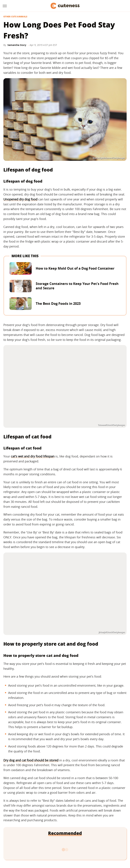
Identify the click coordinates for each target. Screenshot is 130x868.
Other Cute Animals (15, 17)
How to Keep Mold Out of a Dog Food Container (75, 268)
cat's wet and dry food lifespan (33, 456)
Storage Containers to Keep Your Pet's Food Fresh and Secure (77, 286)
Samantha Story (17, 45)
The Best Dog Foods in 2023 (58, 304)
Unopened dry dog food (20, 199)
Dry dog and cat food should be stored (31, 760)
